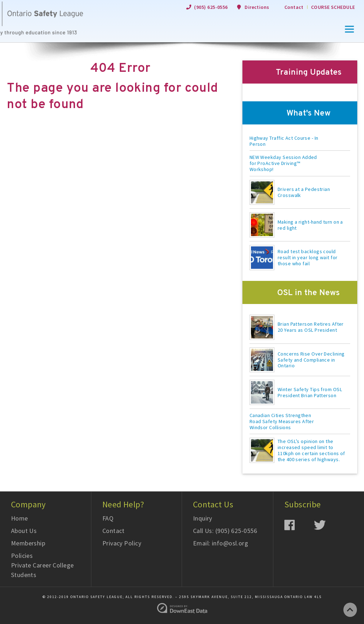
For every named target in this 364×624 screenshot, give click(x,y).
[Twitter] (329, 524)
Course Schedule (333, 7)
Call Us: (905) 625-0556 (225, 531)
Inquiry (203, 518)
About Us (24, 531)
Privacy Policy (122, 543)
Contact (294, 7)
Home (20, 518)
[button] (349, 29)
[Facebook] (299, 524)
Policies (22, 556)
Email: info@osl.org (221, 543)
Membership (28, 543)
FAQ (108, 518)
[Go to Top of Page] (350, 610)
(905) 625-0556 (211, 7)
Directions (257, 7)
